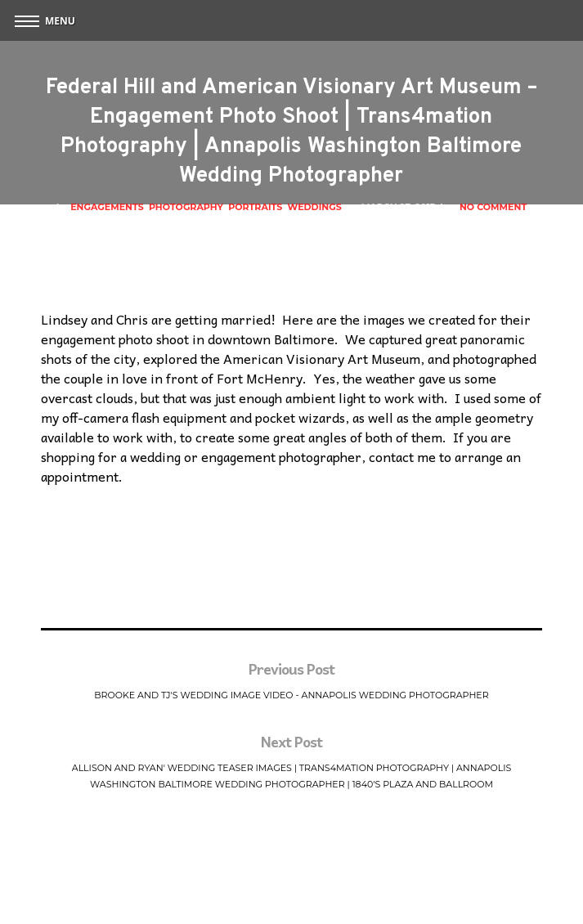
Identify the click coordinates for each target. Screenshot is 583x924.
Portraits (255, 207)
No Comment (493, 207)
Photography (186, 207)
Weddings (315, 207)
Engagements (107, 207)
